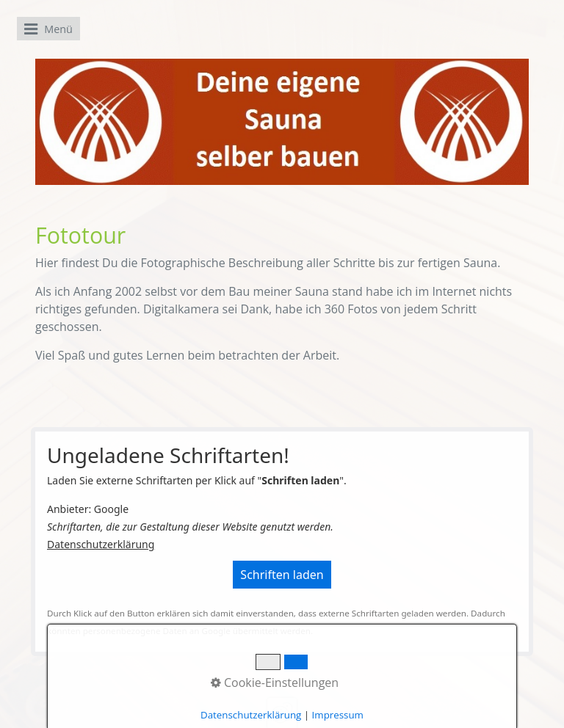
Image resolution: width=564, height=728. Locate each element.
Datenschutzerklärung (101, 544)
